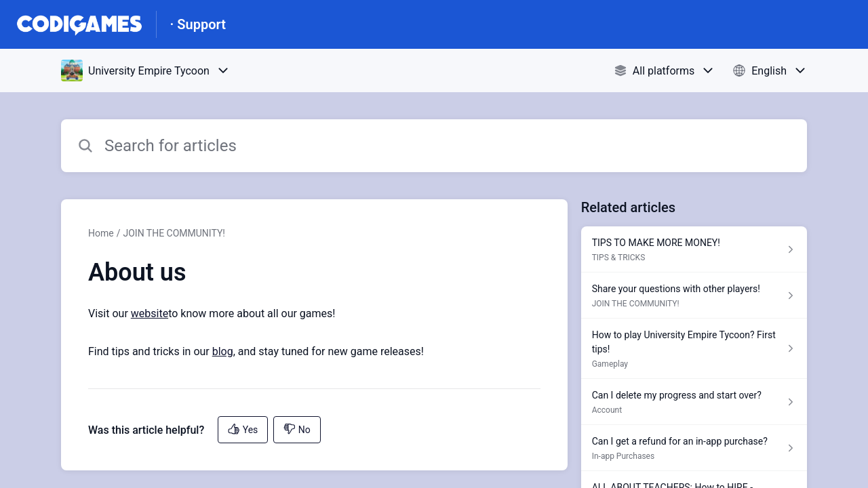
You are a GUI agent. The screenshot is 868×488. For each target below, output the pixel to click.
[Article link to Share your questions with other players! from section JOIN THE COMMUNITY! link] (694, 296)
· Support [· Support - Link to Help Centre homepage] (198, 24)
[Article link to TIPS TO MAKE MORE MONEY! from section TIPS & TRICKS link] (694, 249)
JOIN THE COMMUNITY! (174, 233)
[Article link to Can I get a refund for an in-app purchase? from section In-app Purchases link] (694, 448)
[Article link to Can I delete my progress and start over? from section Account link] (694, 402)
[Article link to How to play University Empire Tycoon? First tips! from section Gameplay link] (694, 349)
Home (101, 233)
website (150, 313)
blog (223, 351)
